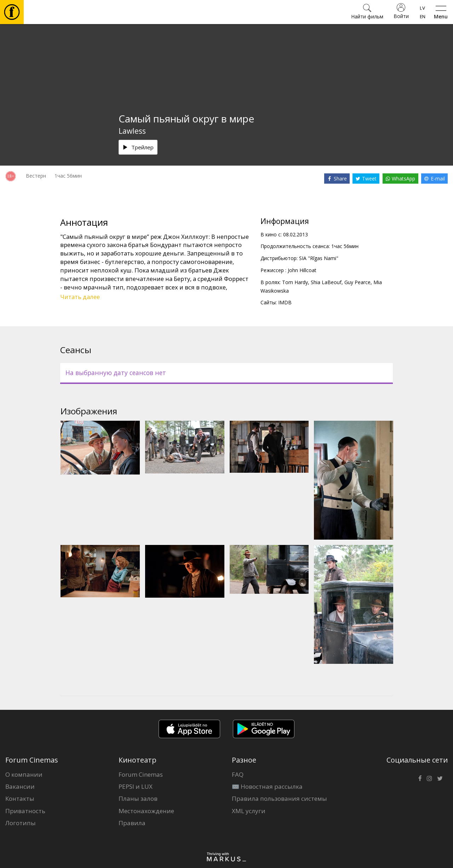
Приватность (25, 811)
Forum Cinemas (141, 774)
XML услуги (249, 811)
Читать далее (80, 297)
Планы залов (138, 798)
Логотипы (21, 823)
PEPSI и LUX (136, 786)
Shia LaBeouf (326, 282)
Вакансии (20, 786)
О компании (24, 774)
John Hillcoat (302, 270)
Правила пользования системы (279, 798)
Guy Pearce (357, 282)
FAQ (238, 774)
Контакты (20, 798)
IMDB (285, 302)
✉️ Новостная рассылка (267, 786)
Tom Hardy (295, 282)
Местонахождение (146, 811)
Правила (132, 823)
